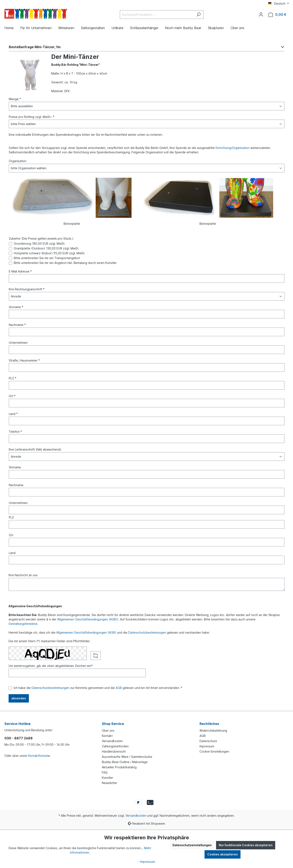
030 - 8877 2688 (19, 738)
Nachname (16, 485)
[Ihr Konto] (261, 14)
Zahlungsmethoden (115, 746)
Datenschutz (208, 741)
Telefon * (15, 432)
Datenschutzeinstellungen (192, 845)
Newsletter (109, 783)
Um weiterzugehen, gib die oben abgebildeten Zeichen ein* (51, 666)
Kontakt (107, 736)
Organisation (18, 161)
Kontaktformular (39, 756)
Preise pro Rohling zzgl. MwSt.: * (32, 117)
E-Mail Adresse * (20, 271)
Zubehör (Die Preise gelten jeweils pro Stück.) (41, 238)
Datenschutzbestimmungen (147, 632)
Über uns (108, 730)
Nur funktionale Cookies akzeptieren (246, 845)
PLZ (11, 517)
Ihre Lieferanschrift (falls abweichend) (35, 449)
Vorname (15, 467)
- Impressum (147, 862)
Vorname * (16, 307)
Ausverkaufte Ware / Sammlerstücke (127, 757)
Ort (11, 535)
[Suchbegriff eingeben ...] (157, 15)
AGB (119, 688)
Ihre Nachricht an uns (23, 575)
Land (12, 553)
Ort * (12, 396)
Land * (13, 414)
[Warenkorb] (277, 15)
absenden (19, 698)
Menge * (15, 99)
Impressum (207, 746)
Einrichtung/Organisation (233, 148)
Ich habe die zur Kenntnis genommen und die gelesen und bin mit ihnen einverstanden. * (98, 688)
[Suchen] (199, 15)
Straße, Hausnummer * (24, 360)
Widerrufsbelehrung (213, 730)
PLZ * (13, 378)
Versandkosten (112, 741)
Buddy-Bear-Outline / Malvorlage (125, 762)
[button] (147, 48)
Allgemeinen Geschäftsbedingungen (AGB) (87, 619)
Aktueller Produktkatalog (119, 767)
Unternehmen (18, 343)
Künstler (107, 778)
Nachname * (17, 325)
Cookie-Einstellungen (214, 751)
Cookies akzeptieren (223, 854)
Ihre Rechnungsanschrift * (27, 289)
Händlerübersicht (114, 751)
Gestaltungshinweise (23, 624)
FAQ (105, 772)
